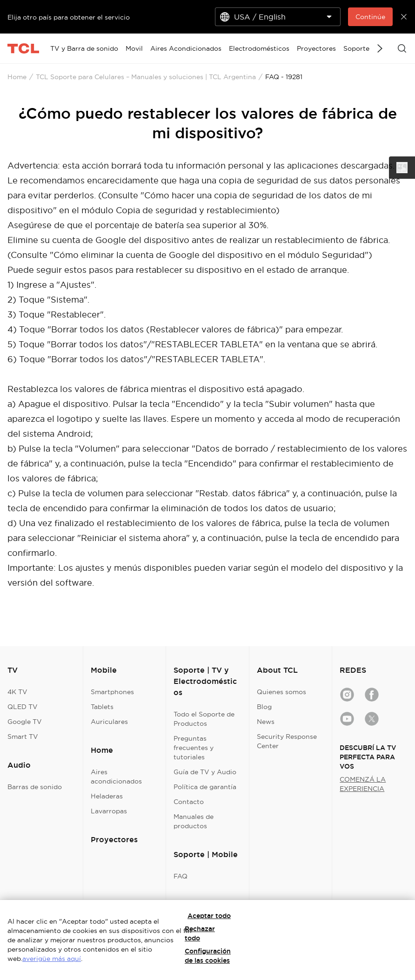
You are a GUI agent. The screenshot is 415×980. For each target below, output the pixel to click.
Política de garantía (205, 787)
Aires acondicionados (116, 777)
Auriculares (109, 722)
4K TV (17, 692)
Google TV (25, 722)
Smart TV (23, 737)
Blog (264, 707)
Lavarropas (109, 811)
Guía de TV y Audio (205, 772)
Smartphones (112, 692)
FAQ (181, 876)
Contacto (189, 802)
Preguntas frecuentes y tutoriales (194, 748)
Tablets (102, 707)
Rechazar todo (200, 933)
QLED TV (23, 707)
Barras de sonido (35, 787)
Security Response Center (287, 741)
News (266, 722)
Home (17, 77)
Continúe (370, 17)
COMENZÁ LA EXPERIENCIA (363, 784)
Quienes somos (281, 692)
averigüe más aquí (52, 959)
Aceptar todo (209, 916)
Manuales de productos (194, 821)
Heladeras (107, 796)
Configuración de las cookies (208, 956)
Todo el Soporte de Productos (204, 719)
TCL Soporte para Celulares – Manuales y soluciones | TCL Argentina (146, 77)
